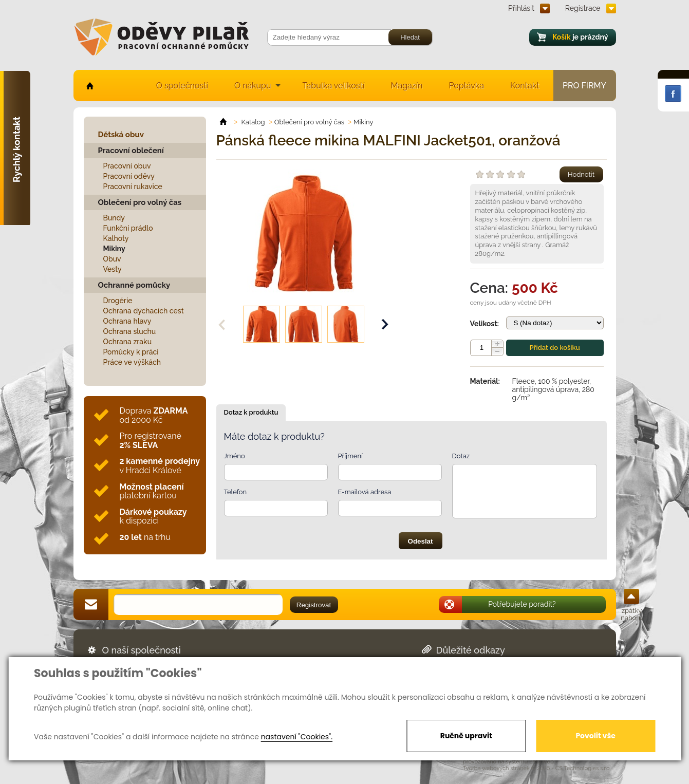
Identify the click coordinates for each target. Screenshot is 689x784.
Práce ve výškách (132, 362)
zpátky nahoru (631, 614)
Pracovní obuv (127, 166)
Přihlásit (521, 8)
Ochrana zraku (128, 342)
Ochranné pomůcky (134, 285)
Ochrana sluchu (130, 331)
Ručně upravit (466, 736)
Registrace (583, 8)
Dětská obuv (121, 135)
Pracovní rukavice (133, 186)
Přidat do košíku (554, 348)
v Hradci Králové (160, 466)
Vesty (113, 269)
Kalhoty (116, 238)
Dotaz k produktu (251, 412)
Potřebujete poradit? (522, 604)
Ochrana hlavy (127, 321)
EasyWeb (542, 762)
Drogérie (118, 301)
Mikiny (114, 249)
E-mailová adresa (365, 492)
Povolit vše (595, 736)
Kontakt (525, 86)
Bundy (114, 218)
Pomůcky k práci (131, 352)
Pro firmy (584, 86)
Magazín (406, 86)
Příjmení (350, 456)
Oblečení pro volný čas (140, 202)
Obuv (112, 259)
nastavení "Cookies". (297, 737)
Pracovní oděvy (129, 176)
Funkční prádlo (128, 228)
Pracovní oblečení (131, 151)
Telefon (236, 492)
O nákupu (253, 86)
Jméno (235, 456)
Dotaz (461, 456)
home (89, 86)
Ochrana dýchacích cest (144, 311)
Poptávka (466, 86)
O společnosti (182, 86)
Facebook (673, 94)
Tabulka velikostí (333, 86)
